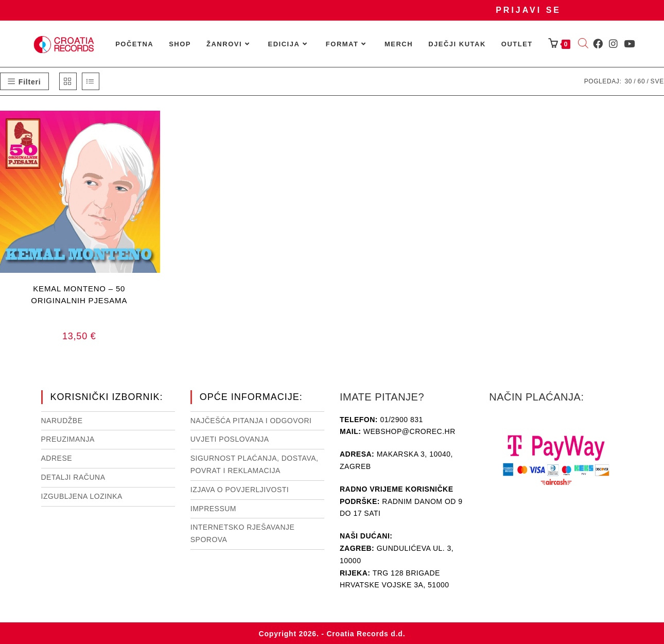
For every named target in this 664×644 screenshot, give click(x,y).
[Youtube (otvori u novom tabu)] (629, 44)
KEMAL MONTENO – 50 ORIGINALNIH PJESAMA (79, 294)
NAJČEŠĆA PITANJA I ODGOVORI (251, 421)
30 (628, 81)
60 (641, 81)
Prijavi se (528, 10)
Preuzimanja (68, 439)
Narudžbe (62, 421)
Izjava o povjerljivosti (240, 490)
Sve (657, 81)
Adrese (57, 458)
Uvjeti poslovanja (230, 439)
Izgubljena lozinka (82, 496)
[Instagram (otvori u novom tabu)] (613, 44)
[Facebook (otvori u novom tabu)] (598, 44)
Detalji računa (73, 477)
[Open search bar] (583, 44)
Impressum (213, 509)
